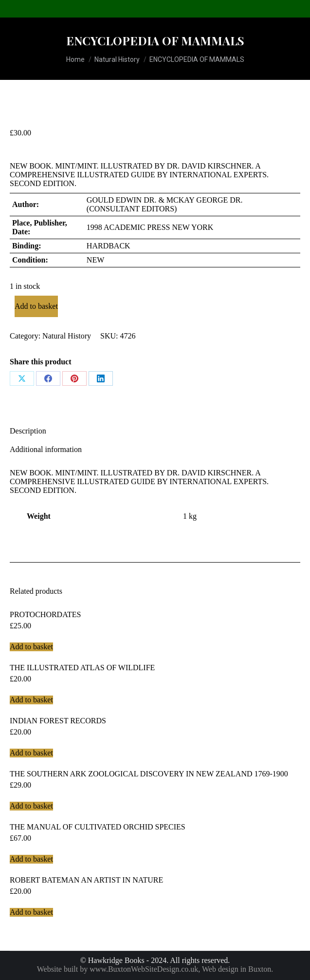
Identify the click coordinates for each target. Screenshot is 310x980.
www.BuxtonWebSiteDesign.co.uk (144, 969)
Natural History (67, 336)
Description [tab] (28, 431)
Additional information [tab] (46, 449)
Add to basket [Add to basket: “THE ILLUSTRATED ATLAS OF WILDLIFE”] (31, 700)
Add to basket (36, 306)
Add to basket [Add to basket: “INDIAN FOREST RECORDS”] (31, 753)
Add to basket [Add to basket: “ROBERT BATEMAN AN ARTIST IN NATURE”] (31, 912)
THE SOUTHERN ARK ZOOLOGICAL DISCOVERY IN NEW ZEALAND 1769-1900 (149, 774)
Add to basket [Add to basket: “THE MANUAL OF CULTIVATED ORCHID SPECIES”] (31, 859)
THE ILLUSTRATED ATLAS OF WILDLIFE (82, 668)
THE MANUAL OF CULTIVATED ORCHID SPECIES (98, 827)
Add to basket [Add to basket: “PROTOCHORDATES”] (31, 647)
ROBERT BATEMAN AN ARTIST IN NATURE (86, 880)
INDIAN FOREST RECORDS (58, 721)
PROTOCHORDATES (45, 614)
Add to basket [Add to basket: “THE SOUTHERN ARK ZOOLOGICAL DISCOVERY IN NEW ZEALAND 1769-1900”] (31, 806)
